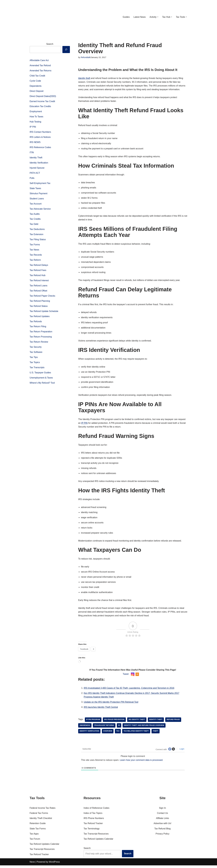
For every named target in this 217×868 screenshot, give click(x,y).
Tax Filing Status (38, 241)
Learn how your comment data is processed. (142, 763)
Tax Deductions (37, 230)
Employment (36, 112)
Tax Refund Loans (39, 287)
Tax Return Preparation (41, 333)
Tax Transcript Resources (42, 852)
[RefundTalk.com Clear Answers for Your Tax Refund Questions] (44, 17)
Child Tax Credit (37, 76)
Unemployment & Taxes (41, 380)
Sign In (162, 811)
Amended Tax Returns (41, 71)
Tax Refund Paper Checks (42, 297)
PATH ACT (35, 174)
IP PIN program (93, 722)
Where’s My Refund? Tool (42, 385)
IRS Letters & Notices (40, 138)
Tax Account (36, 205)
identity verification (89, 734)
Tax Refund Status (39, 308)
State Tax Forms (38, 831)
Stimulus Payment (39, 194)
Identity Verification (39, 163)
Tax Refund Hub (38, 277)
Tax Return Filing (38, 328)
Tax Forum (35, 841)
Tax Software (36, 354)
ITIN (32, 153)
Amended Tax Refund (40, 66)
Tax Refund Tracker (39, 857)
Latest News (139, 17)
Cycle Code (35, 81)
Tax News (34, 251)
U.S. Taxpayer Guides (40, 375)
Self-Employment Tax (40, 184)
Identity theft (84, 78)
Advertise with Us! (162, 826)
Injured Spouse (37, 169)
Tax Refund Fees (38, 272)
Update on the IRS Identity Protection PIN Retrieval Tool (111, 705)
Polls (32, 179)
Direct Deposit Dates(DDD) (43, 96)
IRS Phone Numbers (94, 821)
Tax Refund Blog (162, 831)
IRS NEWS (35, 143)
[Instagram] (133, 677)
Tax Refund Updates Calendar (44, 847)
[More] (137, 677)
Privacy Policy (162, 836)
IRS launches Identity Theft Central (101, 710)
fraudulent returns (104, 728)
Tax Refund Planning (40, 302)
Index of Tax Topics (93, 816)
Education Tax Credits (40, 107)
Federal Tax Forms (39, 816)
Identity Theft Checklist (41, 821)
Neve (32, 864)
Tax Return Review (39, 344)
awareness (85, 728)
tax (118, 734)
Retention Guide (38, 826)
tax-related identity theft (136, 734)
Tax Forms (35, 246)
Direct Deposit (37, 91)
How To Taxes (36, 117)
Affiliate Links (162, 821)
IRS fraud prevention (115, 722)
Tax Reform (35, 261)
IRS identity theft (137, 722)
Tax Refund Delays (39, 266)
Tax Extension (37, 236)
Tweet (126, 676)
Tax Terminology (92, 831)
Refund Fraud (174, 722)
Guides (126, 17)
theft (156, 734)
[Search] (66, 49)
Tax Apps (34, 836)
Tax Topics (35, 364)
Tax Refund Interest (39, 282)
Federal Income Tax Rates (42, 811)
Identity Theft (36, 158)
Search (50, 44)
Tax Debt (34, 225)
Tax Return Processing (41, 339)
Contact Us (162, 816)
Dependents (36, 86)
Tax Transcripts (37, 370)
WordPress (54, 864)
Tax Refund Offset (38, 292)
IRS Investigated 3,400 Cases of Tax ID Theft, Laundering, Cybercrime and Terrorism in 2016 (129, 690)
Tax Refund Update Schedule (44, 313)
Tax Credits (35, 220)
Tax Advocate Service (40, 210)
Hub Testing (35, 122)
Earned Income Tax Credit (42, 102)
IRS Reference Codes (40, 148)
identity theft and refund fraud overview (144, 728)
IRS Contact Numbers (40, 132)
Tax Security (36, 349)
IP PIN (33, 127)
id (119, 728)
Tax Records (36, 256)
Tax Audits (35, 215)
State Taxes (35, 189)
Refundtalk (86, 57)
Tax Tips (34, 359)
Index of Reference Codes (96, 811)
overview (108, 734)
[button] (158, 17)
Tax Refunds (36, 323)
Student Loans (37, 199)
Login (182, 752)
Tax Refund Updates (40, 318)
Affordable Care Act (39, 60)
